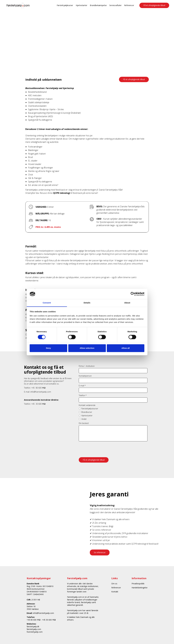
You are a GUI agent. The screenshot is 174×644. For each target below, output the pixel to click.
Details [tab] (87, 303)
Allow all (126, 348)
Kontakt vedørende (87, 405)
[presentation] (99, 448)
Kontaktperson (85, 376)
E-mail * (82, 386)
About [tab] (127, 303)
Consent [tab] (47, 303)
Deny (48, 348)
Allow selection (87, 348)
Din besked (84, 423)
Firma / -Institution (87, 366)
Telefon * (83, 395)
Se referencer (102, 552)
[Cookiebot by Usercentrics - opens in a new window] (133, 294)
